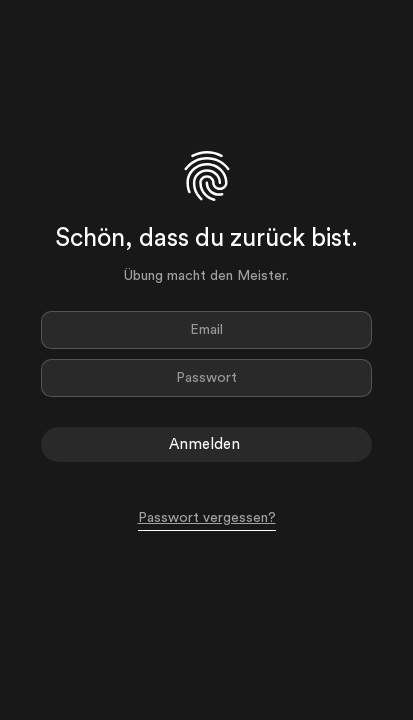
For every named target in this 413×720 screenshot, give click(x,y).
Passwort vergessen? (207, 518)
